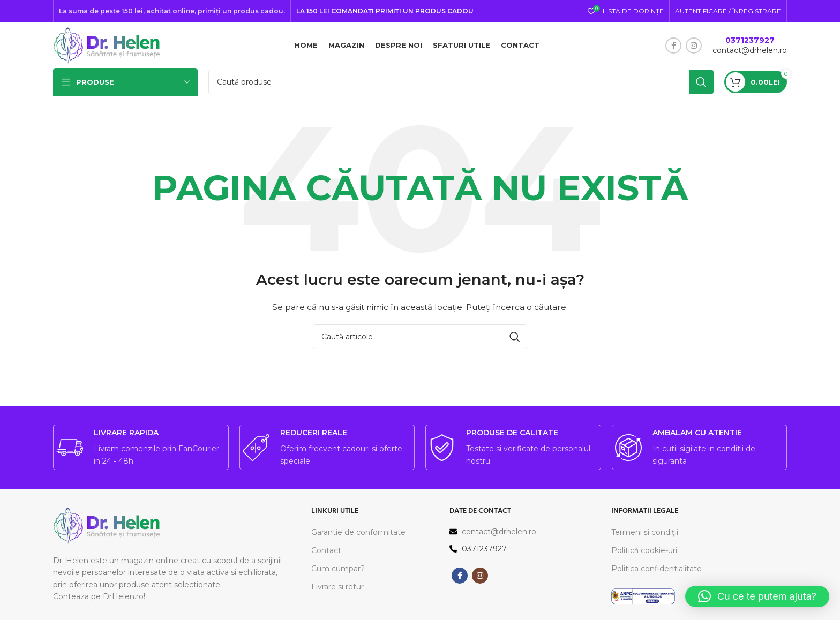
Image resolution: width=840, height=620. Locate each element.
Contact (326, 553)
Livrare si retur (337, 589)
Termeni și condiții (645, 534)
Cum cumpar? (338, 571)
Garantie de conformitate (358, 534)
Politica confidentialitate (657, 571)
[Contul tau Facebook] (673, 47)
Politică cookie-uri (644, 553)
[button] (757, 596)
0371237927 (750, 41)
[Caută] (461, 85)
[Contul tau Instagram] (694, 47)
